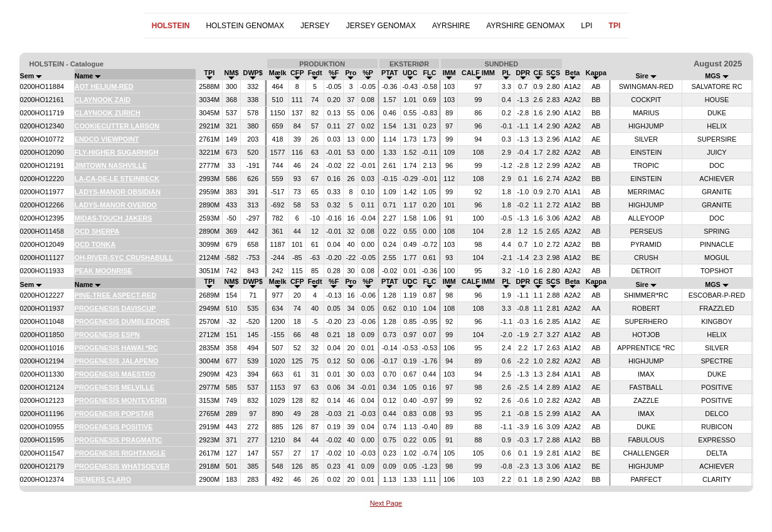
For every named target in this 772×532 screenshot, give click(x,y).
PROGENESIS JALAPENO (117, 361)
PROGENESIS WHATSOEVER (122, 466)
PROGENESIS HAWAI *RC (116, 348)
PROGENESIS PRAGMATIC (118, 440)
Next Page (386, 503)
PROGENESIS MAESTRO (115, 374)
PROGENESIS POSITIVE (114, 427)
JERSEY (315, 26)
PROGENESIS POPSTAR (114, 414)
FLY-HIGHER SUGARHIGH (117, 152)
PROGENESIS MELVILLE (114, 387)
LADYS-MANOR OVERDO (116, 205)
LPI (587, 26)
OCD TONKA (95, 244)
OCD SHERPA (97, 231)
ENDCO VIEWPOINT (107, 139)
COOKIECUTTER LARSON (117, 126)
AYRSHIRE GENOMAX (525, 26)
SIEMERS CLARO (103, 479)
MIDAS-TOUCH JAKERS (114, 218)
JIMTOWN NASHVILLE (111, 165)
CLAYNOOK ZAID (103, 100)
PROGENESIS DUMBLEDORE (122, 321)
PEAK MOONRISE (103, 271)
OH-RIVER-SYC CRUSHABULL (124, 258)
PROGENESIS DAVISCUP (115, 308)
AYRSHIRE (451, 26)
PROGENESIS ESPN (107, 335)
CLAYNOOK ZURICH (108, 113)
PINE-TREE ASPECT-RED (115, 295)
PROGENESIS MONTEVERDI (121, 400)
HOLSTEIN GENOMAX (245, 26)
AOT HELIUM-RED (104, 86)
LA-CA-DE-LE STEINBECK (117, 179)
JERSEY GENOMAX (381, 26)
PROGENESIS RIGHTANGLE (120, 453)
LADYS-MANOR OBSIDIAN (118, 192)
